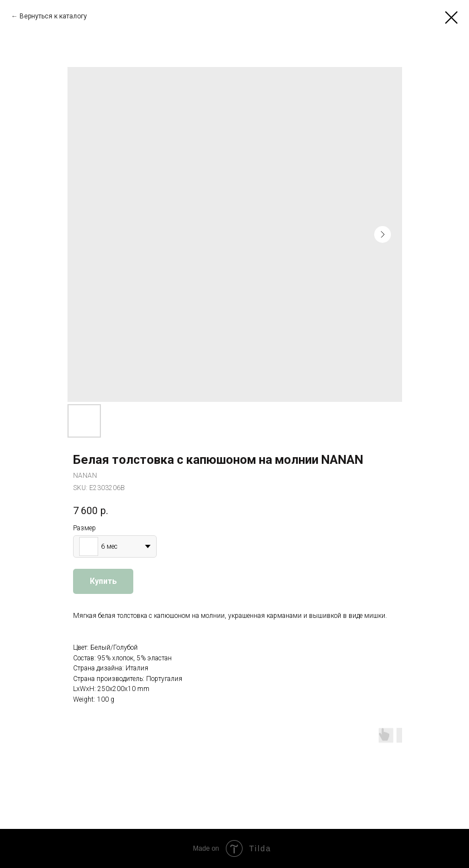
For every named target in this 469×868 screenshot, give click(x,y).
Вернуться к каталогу (53, 16)
